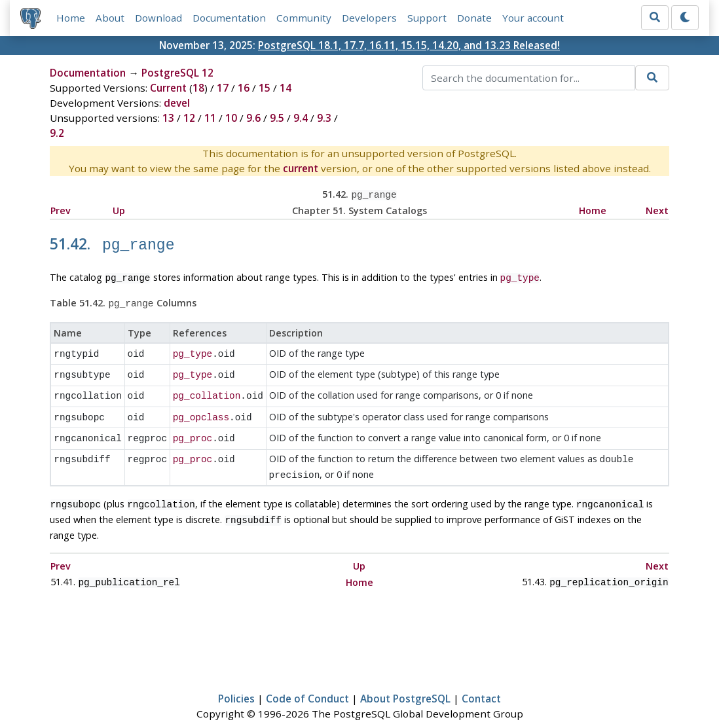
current (301, 168)
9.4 (301, 118)
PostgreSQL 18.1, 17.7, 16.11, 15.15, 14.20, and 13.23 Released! (409, 45)
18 (198, 88)
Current (168, 88)
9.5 (277, 118)
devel (177, 103)
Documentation (229, 18)
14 (286, 88)
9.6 (253, 118)
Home (71, 18)
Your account (533, 18)
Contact (481, 680)
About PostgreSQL (405, 680)
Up (119, 209)
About (110, 18)
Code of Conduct (307, 680)
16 (244, 88)
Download (158, 18)
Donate (474, 18)
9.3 (324, 118)
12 (189, 118)
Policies (236, 680)
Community (304, 18)
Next (657, 209)
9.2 (57, 133)
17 (223, 88)
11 (210, 118)
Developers (369, 18)
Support (427, 18)
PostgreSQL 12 (177, 73)
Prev (61, 209)
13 (168, 118)
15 (265, 88)
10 (231, 118)
